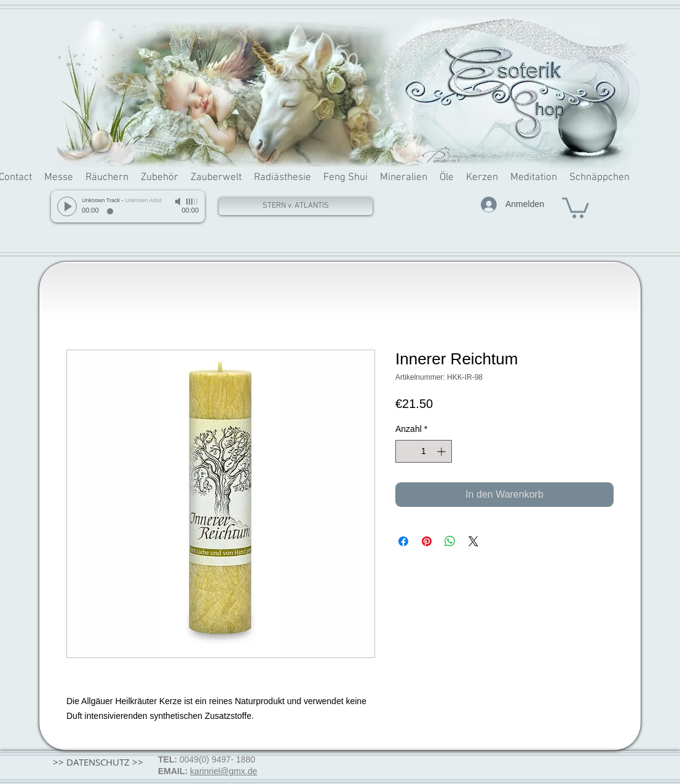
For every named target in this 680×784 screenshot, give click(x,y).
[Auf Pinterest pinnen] (427, 541)
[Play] (67, 206)
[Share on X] (473, 541)
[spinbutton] (424, 451)
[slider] (192, 202)
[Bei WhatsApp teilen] (450, 541)
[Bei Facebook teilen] (403, 541)
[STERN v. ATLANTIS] (296, 206)
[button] (575, 207)
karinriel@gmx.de (223, 771)
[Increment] (442, 451)
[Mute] (179, 202)
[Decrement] (405, 451)
